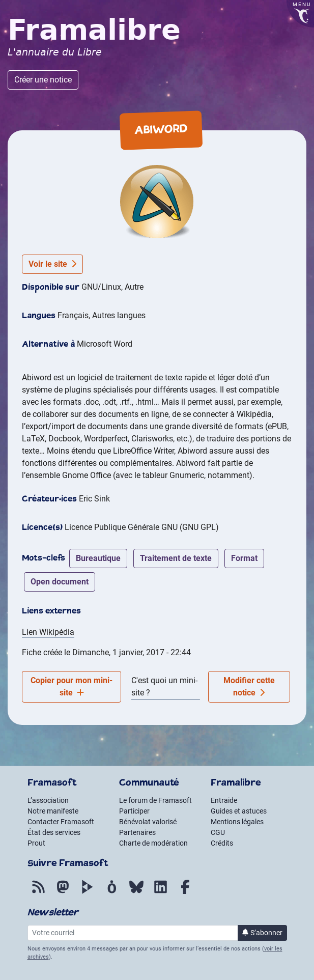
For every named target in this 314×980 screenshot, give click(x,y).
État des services (54, 832)
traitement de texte (176, 558)
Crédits (222, 843)
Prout (36, 843)
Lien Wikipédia (48, 632)
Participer (134, 811)
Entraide (224, 800)
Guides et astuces (239, 811)
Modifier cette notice (249, 687)
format (244, 558)
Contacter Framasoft (61, 822)
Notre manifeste (53, 811)
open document (60, 582)
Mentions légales (237, 822)
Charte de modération (153, 843)
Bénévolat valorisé (148, 822)
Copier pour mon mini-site (72, 687)
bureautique (98, 558)
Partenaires (137, 832)
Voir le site (52, 264)
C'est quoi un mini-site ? (164, 687)
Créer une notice (43, 80)
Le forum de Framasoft (155, 800)
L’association (48, 800)
